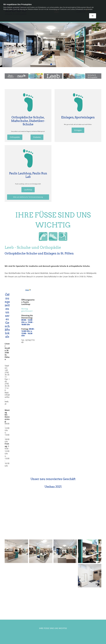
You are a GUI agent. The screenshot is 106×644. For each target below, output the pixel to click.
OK (93, 16)
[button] (15, 137)
